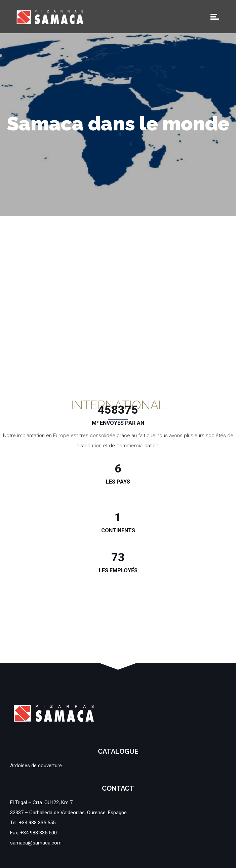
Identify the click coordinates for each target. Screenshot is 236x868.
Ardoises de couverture (36, 766)
